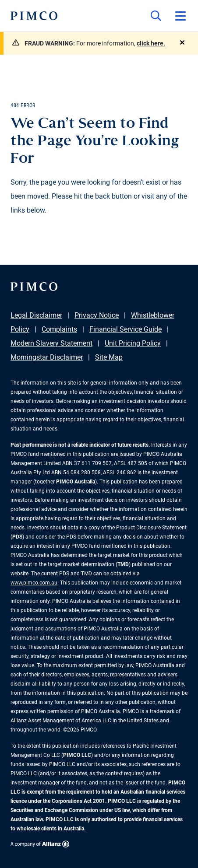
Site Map (109, 357)
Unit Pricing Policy (133, 343)
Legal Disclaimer (36, 315)
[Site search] (156, 16)
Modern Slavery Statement (51, 343)
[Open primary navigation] (180, 16)
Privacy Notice (97, 315)
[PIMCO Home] (34, 16)
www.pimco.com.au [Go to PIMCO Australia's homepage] (34, 583)
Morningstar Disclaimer (47, 357)
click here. (151, 43)
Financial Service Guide (126, 329)
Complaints (59, 329)
